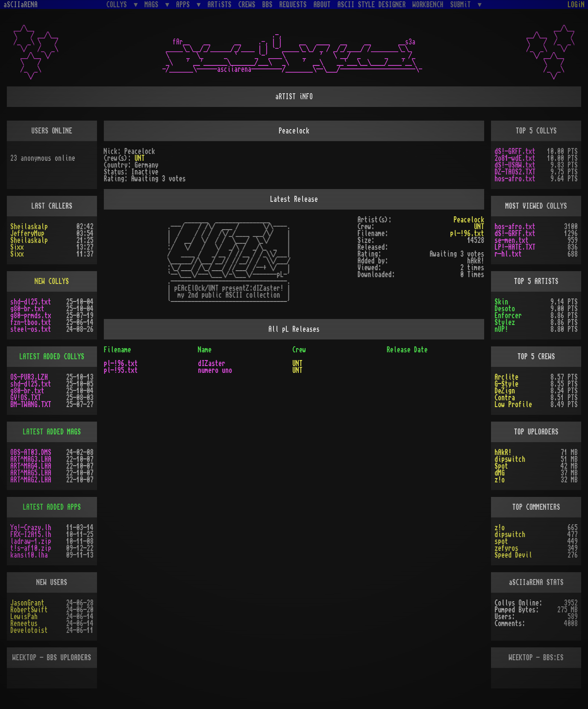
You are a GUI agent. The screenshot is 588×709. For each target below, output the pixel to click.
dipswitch (510, 459)
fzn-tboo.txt (31, 322)
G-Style (506, 384)
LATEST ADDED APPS (52, 507)
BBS (268, 5)
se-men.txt (512, 240)
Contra (505, 398)
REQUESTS (293, 5)
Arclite (506, 377)
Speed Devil (513, 555)
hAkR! (503, 452)
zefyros (506, 548)
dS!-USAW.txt (515, 165)
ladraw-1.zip (31, 541)
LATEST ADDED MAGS (52, 432)
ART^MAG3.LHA (31, 459)
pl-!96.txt (467, 233)
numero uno (215, 370)
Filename (118, 350)
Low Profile (513, 405)
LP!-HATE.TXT (515, 247)
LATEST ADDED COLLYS (52, 357)
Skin (501, 302)
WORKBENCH (428, 5)
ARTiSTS (220, 5)
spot (501, 541)
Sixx (17, 247)
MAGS (153, 4)
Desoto (505, 309)
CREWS (247, 5)
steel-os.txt (31, 329)
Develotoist (29, 630)
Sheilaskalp (29, 227)
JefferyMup (27, 233)
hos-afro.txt (515, 179)
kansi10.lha (29, 555)
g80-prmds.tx (31, 316)
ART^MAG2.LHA (31, 480)
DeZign (505, 391)
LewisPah (24, 617)
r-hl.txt (508, 254)
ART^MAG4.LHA (31, 466)
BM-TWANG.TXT (31, 405)
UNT (140, 158)
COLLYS (118, 4)
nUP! (501, 329)
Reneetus (24, 623)
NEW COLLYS (52, 281)
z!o (500, 480)
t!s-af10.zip (31, 548)
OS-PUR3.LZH (29, 377)
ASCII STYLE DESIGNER (372, 5)
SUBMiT (462, 4)
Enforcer (508, 316)
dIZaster (212, 363)
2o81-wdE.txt (515, 158)
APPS (185, 4)
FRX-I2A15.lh (31, 535)
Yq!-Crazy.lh (31, 528)
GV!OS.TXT (26, 398)
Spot (501, 466)
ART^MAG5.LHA (31, 473)
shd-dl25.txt (31, 302)
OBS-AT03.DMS (31, 452)
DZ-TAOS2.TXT (515, 172)
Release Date (407, 350)
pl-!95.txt (121, 370)
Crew (299, 350)
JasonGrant (27, 603)
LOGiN (576, 5)
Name (205, 350)
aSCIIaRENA (21, 5)
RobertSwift (29, 610)
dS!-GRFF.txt (515, 151)
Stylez (505, 322)
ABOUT (322, 5)
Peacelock (469, 220)
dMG (500, 473)
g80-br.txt (27, 309)
